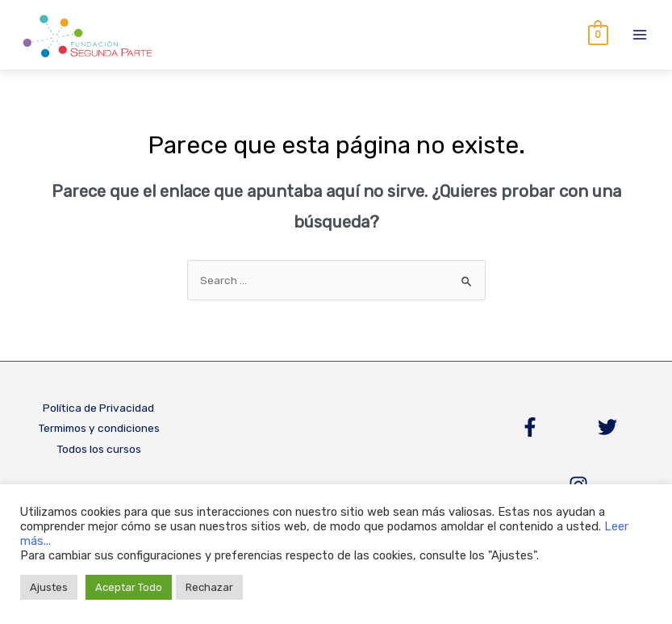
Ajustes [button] (49, 587)
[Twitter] (607, 428)
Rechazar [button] (209, 587)
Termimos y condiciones (99, 429)
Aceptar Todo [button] (129, 587)
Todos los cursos (99, 450)
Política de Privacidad (98, 408)
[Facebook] (530, 428)
